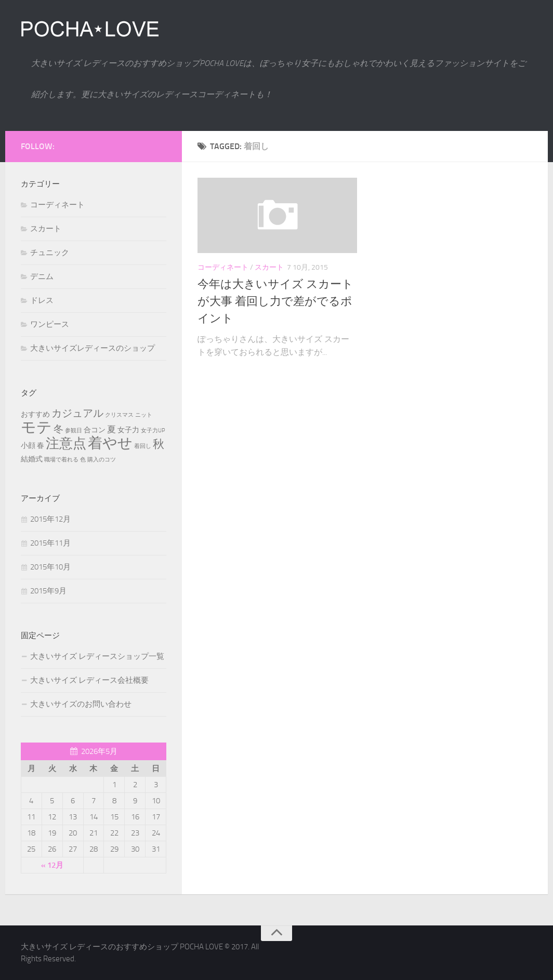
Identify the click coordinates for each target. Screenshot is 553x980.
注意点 (66, 443)
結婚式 (32, 459)
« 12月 (52, 865)
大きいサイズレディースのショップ (93, 348)
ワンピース (50, 324)
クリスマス (119, 415)
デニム (42, 276)
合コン (95, 430)
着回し (143, 446)
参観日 (74, 431)
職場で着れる (61, 460)
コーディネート (223, 267)
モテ (36, 427)
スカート (269, 267)
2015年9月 (48, 591)
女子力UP (153, 431)
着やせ (110, 443)
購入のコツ (102, 460)
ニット (144, 415)
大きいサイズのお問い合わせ (81, 704)
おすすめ (35, 414)
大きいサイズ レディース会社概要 (89, 680)
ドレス (42, 300)
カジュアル (77, 413)
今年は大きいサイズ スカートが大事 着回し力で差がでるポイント (275, 301)
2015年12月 (50, 519)
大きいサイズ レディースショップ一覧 (97, 656)
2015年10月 (50, 567)
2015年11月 (50, 543)
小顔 (28, 446)
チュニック (50, 253)
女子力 (128, 430)
